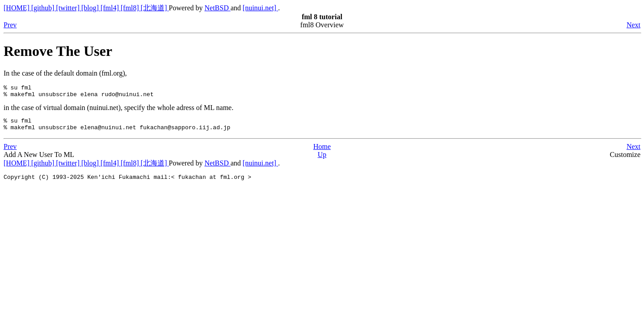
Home (322, 152)
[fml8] (131, 8)
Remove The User (58, 51)
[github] (44, 8)
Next (633, 25)
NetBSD (217, 8)
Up (322, 160)
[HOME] (17, 8)
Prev (10, 25)
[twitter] (68, 8)
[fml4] (111, 8)
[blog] (91, 8)
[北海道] (155, 8)
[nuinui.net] (261, 8)
